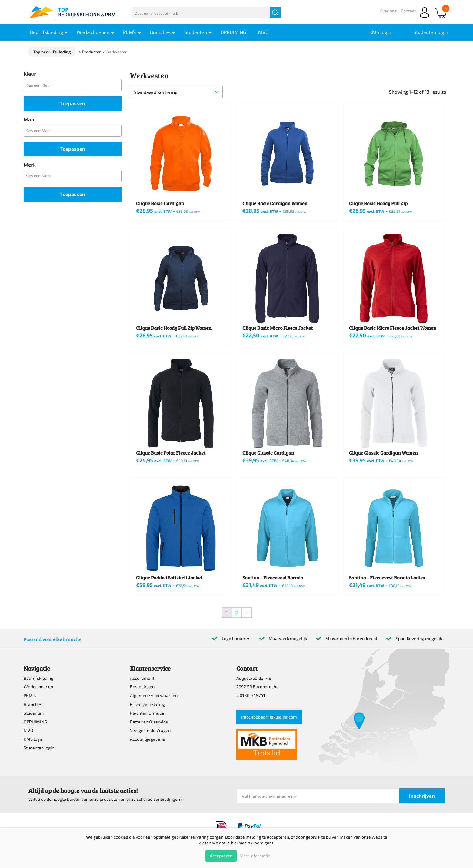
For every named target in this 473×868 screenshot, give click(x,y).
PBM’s (30, 695)
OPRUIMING (35, 722)
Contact (408, 11)
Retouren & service (149, 722)
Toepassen (73, 103)
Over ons (388, 11)
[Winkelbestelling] (176, 92)
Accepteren (221, 856)
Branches (33, 704)
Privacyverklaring (148, 704)
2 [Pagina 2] (236, 612)
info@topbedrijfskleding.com (269, 717)
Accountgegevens (147, 739)
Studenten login (39, 748)
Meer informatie (255, 856)
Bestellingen (142, 687)
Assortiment (142, 678)
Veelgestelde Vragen (150, 730)
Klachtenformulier (148, 713)
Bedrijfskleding (38, 678)
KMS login (33, 739)
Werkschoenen (38, 687)
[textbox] (74, 85)
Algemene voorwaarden (154, 695)
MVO (28, 730)
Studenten (34, 713)
